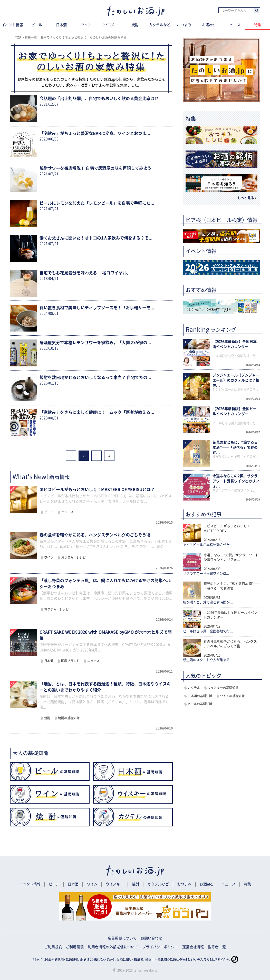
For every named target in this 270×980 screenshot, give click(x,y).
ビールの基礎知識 (200, 704)
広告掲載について (122, 938)
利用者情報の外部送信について (113, 947)
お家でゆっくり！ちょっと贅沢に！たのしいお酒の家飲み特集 (83, 37)
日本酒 (61, 25)
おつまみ (184, 25)
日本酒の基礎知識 (200, 696)
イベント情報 (30, 884)
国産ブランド (70, 661)
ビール (37, 25)
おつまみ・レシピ (73, 557)
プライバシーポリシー (160, 947)
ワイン (86, 25)
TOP (18, 37)
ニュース (233, 25)
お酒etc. (209, 25)
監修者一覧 (217, 947)
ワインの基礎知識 (232, 696)
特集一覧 (31, 37)
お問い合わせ (151, 938)
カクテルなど (160, 25)
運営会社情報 (193, 947)
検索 (257, 11)
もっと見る (246, 198)
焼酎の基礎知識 (69, 718)
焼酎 (135, 25)
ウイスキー (110, 25)
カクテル (194, 688)
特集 (247, 884)
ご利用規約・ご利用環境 (64, 947)
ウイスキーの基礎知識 (223, 688)
